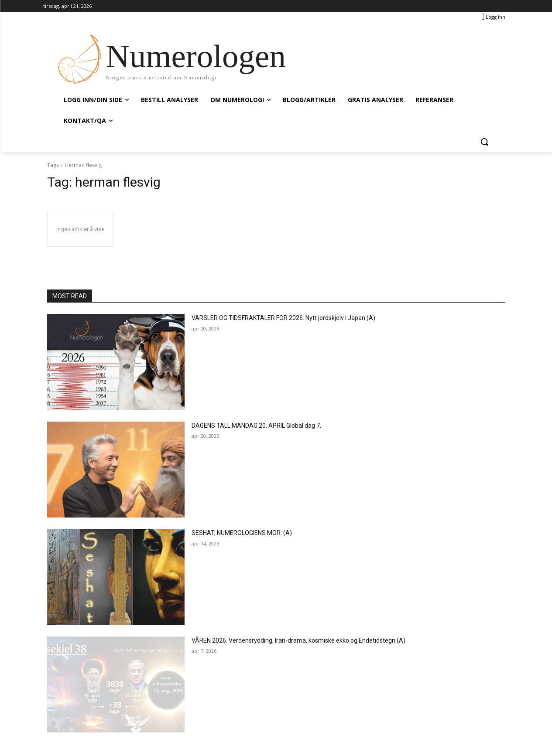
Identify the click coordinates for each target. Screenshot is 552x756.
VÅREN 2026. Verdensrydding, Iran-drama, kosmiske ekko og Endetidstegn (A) (298, 640)
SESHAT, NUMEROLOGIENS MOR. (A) (242, 533)
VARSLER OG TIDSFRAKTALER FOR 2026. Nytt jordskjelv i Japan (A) (283, 318)
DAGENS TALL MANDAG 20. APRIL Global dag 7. (256, 426)
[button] (484, 142)
